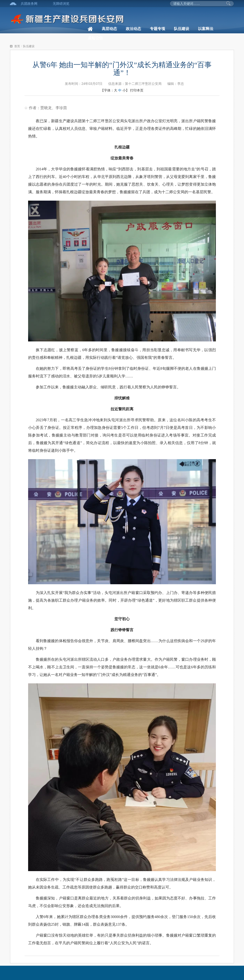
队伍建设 (182, 29)
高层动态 (109, 29)
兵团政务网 (29, 4)
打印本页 (137, 90)
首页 (17, 46)
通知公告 (95, 38)
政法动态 (133, 29)
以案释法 (206, 29)
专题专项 (158, 29)
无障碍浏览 (61, 4)
